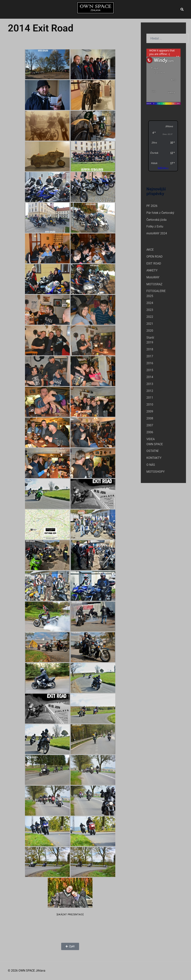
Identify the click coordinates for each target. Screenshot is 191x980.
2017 (150, 356)
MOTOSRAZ (154, 284)
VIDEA (151, 439)
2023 (150, 310)
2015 (150, 370)
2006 (150, 432)
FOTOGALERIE (156, 291)
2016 (150, 363)
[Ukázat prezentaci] (70, 914)
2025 (150, 296)
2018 (150, 349)
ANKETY (152, 270)
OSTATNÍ (152, 451)
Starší (150, 338)
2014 (150, 377)
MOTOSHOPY (156, 472)
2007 (150, 425)
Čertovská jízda (156, 220)
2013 (150, 384)
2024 (150, 303)
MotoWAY (153, 277)
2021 (150, 324)
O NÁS (151, 465)
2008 (150, 418)
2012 (150, 391)
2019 (150, 342)
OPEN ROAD (155, 257)
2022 (150, 317)
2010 (150, 405)
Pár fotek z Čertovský (160, 213)
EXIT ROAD (154, 263)
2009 (150, 411)
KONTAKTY (154, 458)
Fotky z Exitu (155, 226)
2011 (150, 398)
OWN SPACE (155, 444)
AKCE (150, 250)
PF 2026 (152, 206)
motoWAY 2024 (157, 233)
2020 (150, 331)
